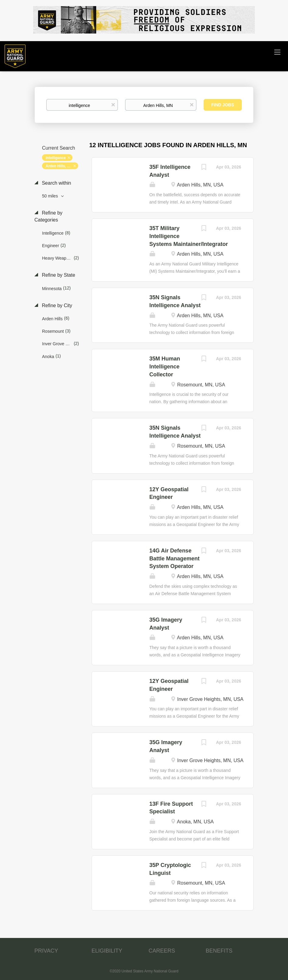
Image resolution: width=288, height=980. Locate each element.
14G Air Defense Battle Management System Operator (175, 558)
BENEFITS (219, 951)
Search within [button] (56, 183)
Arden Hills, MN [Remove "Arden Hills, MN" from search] (59, 166)
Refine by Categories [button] (48, 216)
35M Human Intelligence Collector (165, 366)
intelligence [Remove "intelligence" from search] (56, 158)
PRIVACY (46, 951)
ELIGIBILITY (107, 951)
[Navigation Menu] (277, 52)
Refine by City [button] (56, 305)
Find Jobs (223, 105)
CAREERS (162, 951)
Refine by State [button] (58, 275)
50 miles (51, 196)
